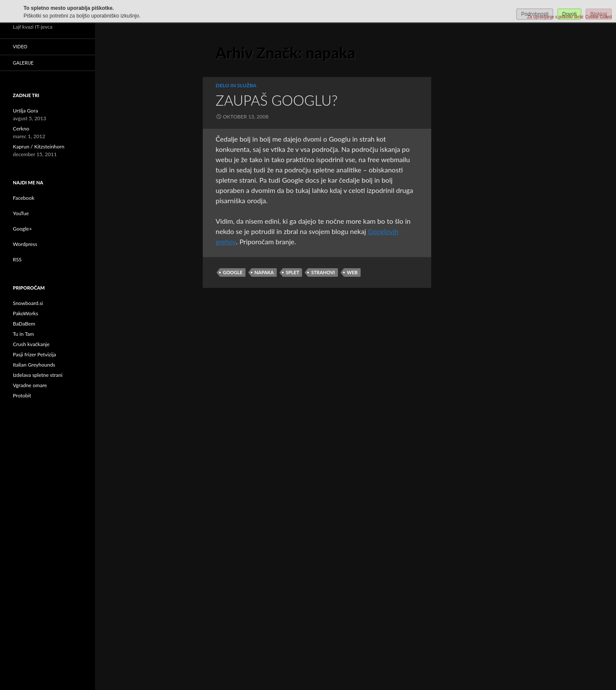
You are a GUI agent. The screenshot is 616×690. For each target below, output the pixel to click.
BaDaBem (24, 324)
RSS (17, 259)
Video (20, 46)
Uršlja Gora (25, 111)
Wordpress (25, 244)
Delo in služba (236, 85)
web (352, 272)
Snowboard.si (28, 303)
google (233, 272)
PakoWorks (25, 313)
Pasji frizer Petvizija (34, 354)
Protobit (22, 395)
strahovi (323, 272)
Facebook (24, 198)
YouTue (21, 213)
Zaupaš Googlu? (277, 100)
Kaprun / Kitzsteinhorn (38, 147)
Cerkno (21, 129)
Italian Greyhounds (34, 365)
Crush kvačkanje (31, 344)
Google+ (22, 229)
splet (292, 272)
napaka (264, 272)
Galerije (23, 63)
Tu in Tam (23, 334)
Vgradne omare (30, 385)
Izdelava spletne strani (38, 375)
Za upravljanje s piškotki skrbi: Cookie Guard (569, 17)
